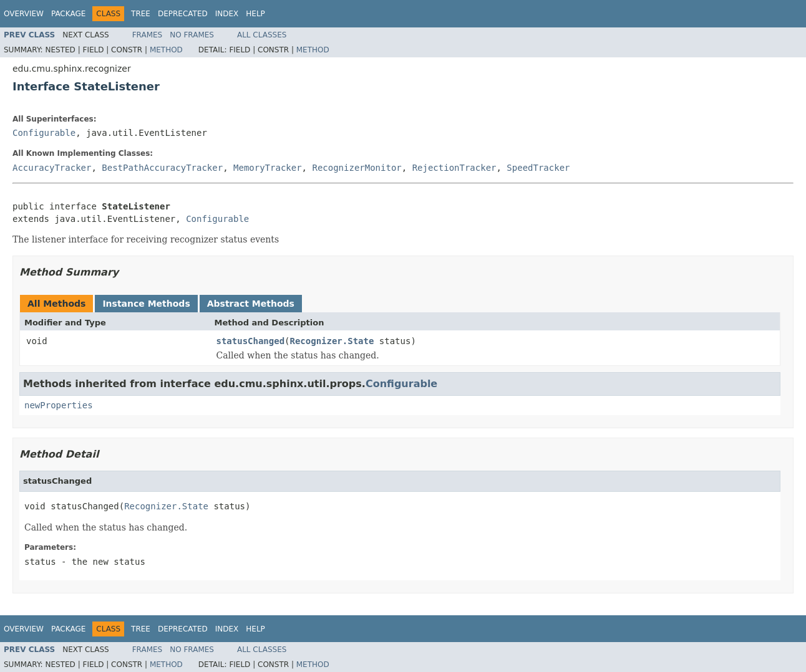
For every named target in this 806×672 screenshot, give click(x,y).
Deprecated (183, 14)
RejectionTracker (454, 168)
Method (166, 50)
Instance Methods (146, 304)
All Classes (262, 35)
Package (68, 14)
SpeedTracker (538, 168)
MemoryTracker (268, 168)
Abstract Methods (251, 304)
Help (255, 14)
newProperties (59, 405)
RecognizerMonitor (357, 168)
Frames (148, 35)
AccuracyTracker (52, 168)
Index (227, 14)
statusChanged (251, 341)
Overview (24, 14)
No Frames (192, 35)
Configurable (44, 133)
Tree (141, 14)
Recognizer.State (332, 341)
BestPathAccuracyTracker (162, 168)
